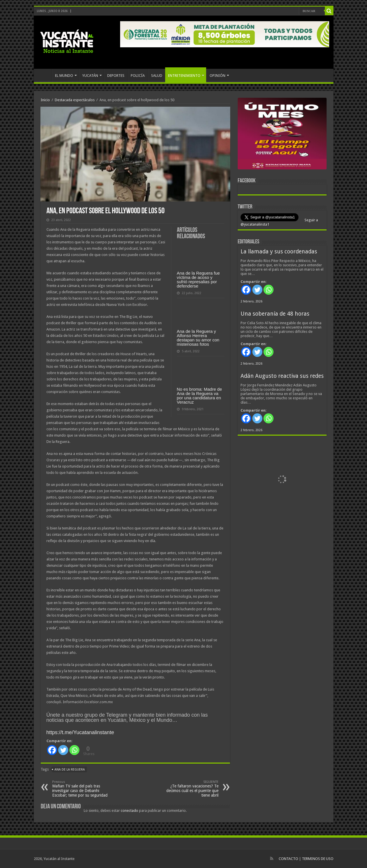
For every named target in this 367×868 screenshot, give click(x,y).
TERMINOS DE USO (318, 859)
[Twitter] (63, 750)
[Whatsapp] (74, 750)
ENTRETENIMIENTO (184, 76)
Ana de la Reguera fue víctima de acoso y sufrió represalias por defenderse (198, 279)
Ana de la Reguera (70, 770)
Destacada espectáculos (75, 100)
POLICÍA (138, 76)
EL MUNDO (64, 76)
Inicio (45, 100)
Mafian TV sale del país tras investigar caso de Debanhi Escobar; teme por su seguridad (82, 789)
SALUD (157, 76)
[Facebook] (52, 750)
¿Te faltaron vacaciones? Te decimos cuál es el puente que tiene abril (189, 789)
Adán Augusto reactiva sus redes (282, 376)
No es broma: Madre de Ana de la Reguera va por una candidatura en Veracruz (200, 396)
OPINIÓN (217, 76)
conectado (129, 811)
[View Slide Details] (282, 135)
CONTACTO (288, 859)
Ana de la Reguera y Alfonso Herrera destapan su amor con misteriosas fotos (198, 338)
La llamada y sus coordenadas (279, 252)
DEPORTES (116, 76)
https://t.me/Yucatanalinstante (80, 732)
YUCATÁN (90, 76)
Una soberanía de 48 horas (275, 314)
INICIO (44, 75)
